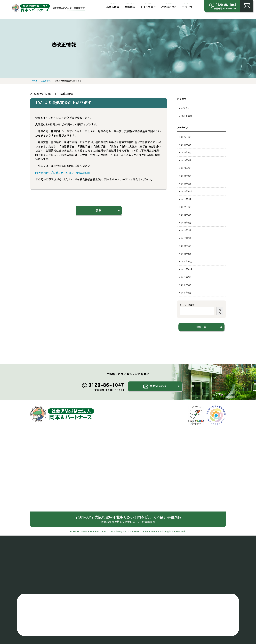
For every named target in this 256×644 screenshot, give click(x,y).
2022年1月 (186, 254)
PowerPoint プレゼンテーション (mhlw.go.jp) (63, 173)
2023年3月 (186, 184)
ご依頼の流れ (169, 5)
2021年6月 (186, 293)
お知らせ (185, 108)
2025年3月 (186, 137)
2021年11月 (187, 261)
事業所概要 (113, 5)
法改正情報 (187, 116)
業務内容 (130, 5)
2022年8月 (186, 207)
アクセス (187, 5)
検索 (220, 311)
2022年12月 (187, 191)
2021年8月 (186, 285)
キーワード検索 (187, 305)
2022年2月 (186, 246)
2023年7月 (186, 160)
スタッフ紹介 (148, 5)
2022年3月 (186, 238)
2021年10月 (187, 269)
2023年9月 (186, 152)
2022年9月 (186, 199)
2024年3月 (186, 145)
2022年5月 (186, 230)
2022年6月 (186, 223)
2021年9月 (186, 277)
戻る (99, 210)
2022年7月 (186, 215)
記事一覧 (201, 327)
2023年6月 (186, 168)
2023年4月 (186, 176)
